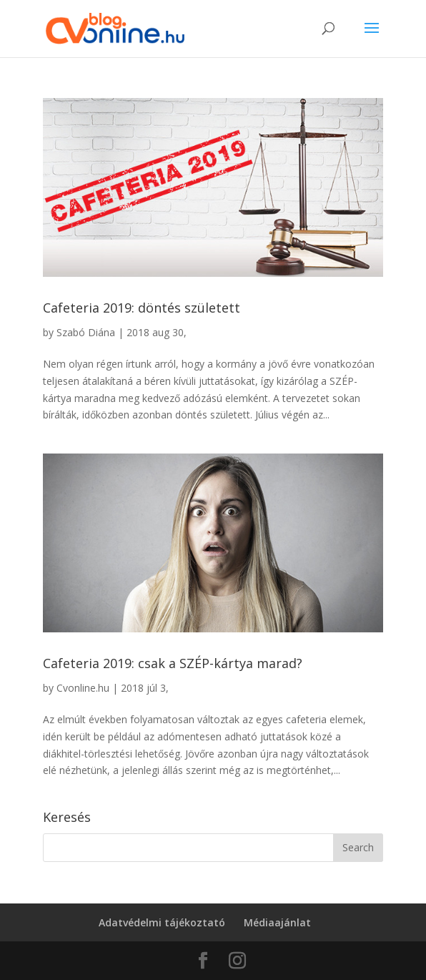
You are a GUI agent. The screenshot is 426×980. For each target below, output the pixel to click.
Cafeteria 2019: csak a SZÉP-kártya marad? (173, 663)
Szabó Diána (86, 332)
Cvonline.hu (83, 688)
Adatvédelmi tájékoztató (162, 922)
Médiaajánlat (277, 922)
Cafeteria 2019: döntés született (142, 308)
